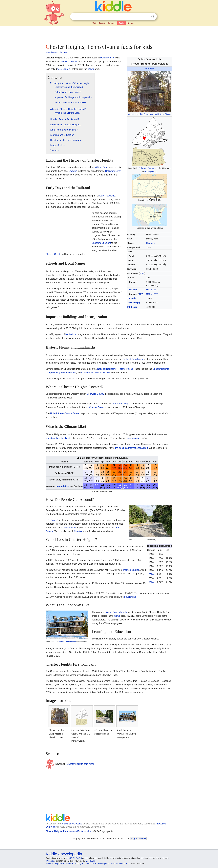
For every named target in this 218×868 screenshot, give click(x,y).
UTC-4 (149, 294)
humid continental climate (59, 438)
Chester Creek (53, 254)
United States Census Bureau (65, 413)
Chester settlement (101, 243)
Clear (147, 16)
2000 (151, 574)
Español (131, 23)
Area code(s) (133, 303)
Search (153, 16)
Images (102, 23)
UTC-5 (149, 290)
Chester (78, 531)
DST (141, 294)
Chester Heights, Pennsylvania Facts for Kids (68, 831)
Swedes (73, 171)
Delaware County (146, 168)
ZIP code (132, 298)
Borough (150, 69)
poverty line (130, 597)
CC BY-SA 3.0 (75, 858)
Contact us (89, 864)
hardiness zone (134, 438)
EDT (156, 294)
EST (156, 290)
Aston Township (107, 196)
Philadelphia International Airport (132, 448)
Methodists (71, 334)
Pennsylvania (151, 172)
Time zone (132, 290)
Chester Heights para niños (81, 764)
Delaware (151, 243)
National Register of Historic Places (115, 369)
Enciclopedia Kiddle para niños (111, 864)
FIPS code (132, 307)
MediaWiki (90, 861)
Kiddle (49, 864)
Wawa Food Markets (67, 641)
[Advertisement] (109, 34)
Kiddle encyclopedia (72, 824)
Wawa (91, 69)
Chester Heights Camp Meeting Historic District (150, 114)
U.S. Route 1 (64, 69)
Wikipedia (50, 861)
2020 (142, 273)
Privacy (78, 864)
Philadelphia (70, 528)
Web (94, 23)
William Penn (101, 167)
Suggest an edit (138, 839)
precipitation (63, 486)
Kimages (112, 23)
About (68, 864)
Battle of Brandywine (133, 359)
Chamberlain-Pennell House (95, 373)
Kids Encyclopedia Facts (57, 52)
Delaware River (113, 171)
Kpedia (121, 23)
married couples (131, 570)
